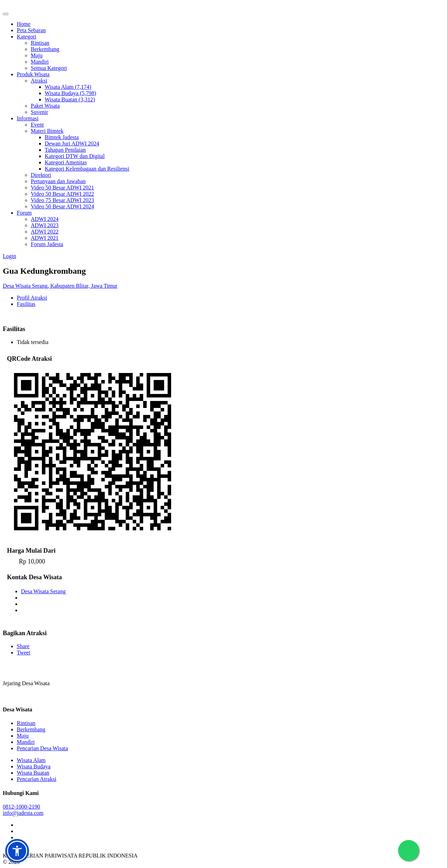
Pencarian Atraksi (36, 779)
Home (24, 24)
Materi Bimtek (47, 131)
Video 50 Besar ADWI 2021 (62, 188)
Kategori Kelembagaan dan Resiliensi (87, 169)
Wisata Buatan (33, 773)
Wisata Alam (31, 760)
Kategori (27, 37)
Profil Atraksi (32, 298)
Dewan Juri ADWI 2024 (72, 144)
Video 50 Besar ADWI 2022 (62, 194)
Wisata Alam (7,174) (68, 87)
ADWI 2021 (45, 238)
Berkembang (45, 49)
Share (23, 646)
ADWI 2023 (45, 225)
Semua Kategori (49, 68)
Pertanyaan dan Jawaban (58, 181)
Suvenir (39, 112)
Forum (24, 213)
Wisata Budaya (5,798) (70, 93)
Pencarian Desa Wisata (42, 748)
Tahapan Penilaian (65, 150)
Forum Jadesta (47, 244)
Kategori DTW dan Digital (75, 156)
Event (37, 125)
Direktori (41, 175)
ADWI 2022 (45, 232)
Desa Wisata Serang (43, 591)
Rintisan (40, 43)
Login (9, 256)
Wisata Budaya (34, 766)
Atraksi (39, 81)
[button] (17, 851)
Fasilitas (26, 304)
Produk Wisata (33, 74)
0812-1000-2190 (21, 807)
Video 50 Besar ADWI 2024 (62, 206)
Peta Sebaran (31, 30)
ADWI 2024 (45, 219)
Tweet (24, 652)
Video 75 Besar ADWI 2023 (62, 200)
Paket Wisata (45, 106)
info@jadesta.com (23, 813)
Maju (37, 55)
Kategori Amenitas (66, 162)
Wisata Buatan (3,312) (70, 99)
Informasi (28, 118)
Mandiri (40, 62)
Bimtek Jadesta (62, 137)
